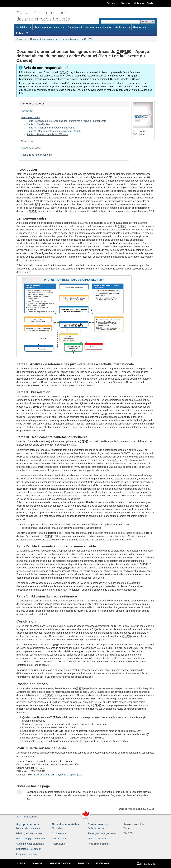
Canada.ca (112, 3)
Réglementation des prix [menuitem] (50, 27)
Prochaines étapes (31, 148)
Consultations (59, 833)
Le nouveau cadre (30, 118)
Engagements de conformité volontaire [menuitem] (90, 27)
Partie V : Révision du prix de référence (47, 134)
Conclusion (27, 141)
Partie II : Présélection (39, 124)
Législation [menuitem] (23, 27)
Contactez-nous (98, 824)
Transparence (31, 817)
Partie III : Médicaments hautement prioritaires (51, 128)
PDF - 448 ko (139, 134)
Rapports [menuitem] (140, 27)
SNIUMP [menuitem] (22, 33)
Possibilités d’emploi (98, 844)
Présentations (59, 839)
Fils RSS (128, 833)
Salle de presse (96, 828)
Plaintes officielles (97, 839)
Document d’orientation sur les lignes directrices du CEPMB (61, 39)
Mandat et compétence (28, 828)
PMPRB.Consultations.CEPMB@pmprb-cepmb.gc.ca (54, 775)
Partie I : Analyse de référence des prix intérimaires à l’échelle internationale (67, 121)
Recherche (148, 22)
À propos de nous (28, 824)
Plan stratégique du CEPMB (31, 839)
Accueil (20, 39)
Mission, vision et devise (29, 833)
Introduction (27, 111)
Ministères (139, 3)
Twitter (127, 828)
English (150, 3)
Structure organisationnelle (30, 844)
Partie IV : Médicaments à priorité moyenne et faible (54, 131)
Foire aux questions (27, 854)
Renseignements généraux (102, 833)
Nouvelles (57, 828)
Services (126, 3)
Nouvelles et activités (65, 824)
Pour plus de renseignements (36, 155)
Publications (58, 844)
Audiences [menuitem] (123, 27)
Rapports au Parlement (29, 849)
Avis (19, 817)
